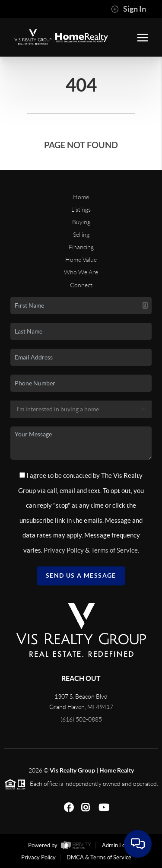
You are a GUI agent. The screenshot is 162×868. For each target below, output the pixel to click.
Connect (81, 285)
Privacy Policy (64, 550)
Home (81, 197)
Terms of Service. (115, 550)
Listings (81, 210)
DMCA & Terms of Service (99, 857)
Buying (81, 222)
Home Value (81, 260)
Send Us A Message (81, 575)
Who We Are (81, 272)
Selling (81, 235)
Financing (81, 247)
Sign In (129, 9)
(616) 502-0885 (81, 719)
